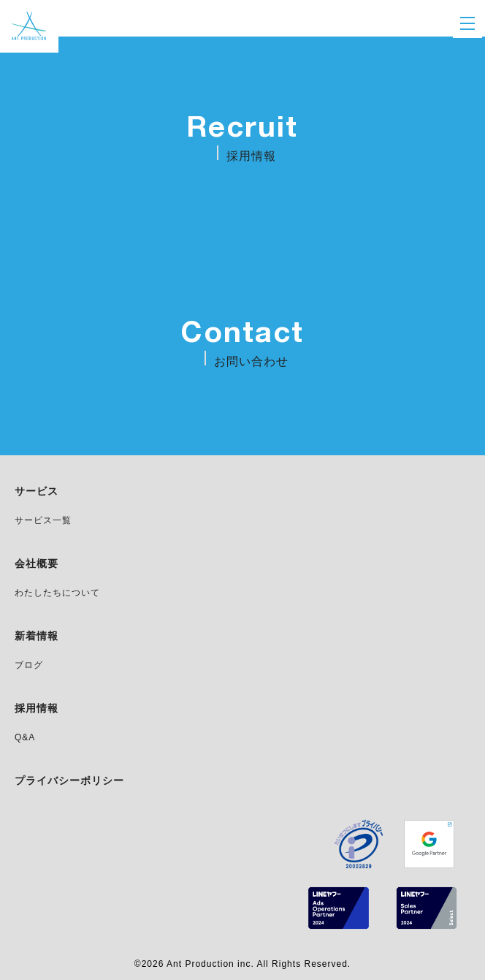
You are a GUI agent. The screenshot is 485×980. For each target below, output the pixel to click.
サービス (37, 492)
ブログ (29, 665)
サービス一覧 (43, 521)
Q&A (25, 738)
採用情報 (37, 709)
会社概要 (37, 564)
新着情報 (37, 637)
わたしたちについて (57, 593)
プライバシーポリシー (69, 781)
